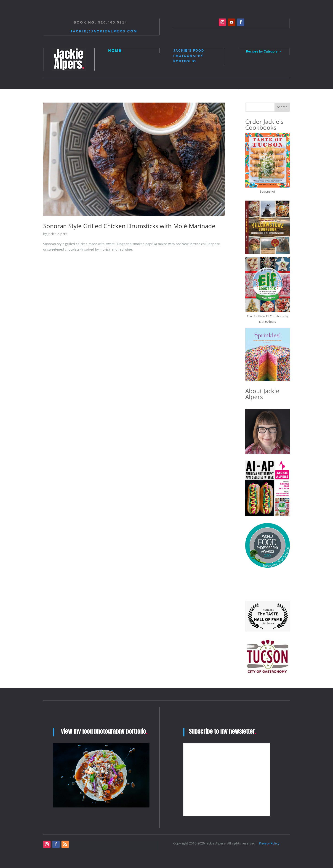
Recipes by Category (262, 52)
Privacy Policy (269, 843)
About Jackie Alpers (262, 394)
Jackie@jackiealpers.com (104, 31)
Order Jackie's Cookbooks (264, 124)
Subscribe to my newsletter (223, 731)
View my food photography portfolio (104, 731)
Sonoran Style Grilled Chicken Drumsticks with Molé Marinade (129, 226)
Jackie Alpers (57, 234)
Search (282, 107)
